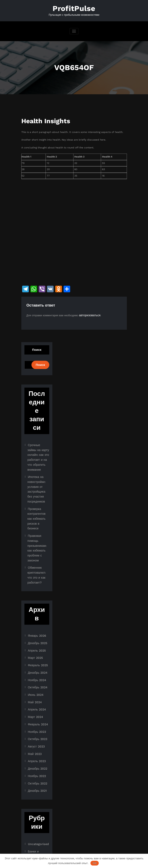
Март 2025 (34, 615)
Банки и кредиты (38, 793)
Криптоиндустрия (38, 810)
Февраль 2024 (36, 675)
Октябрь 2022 (36, 727)
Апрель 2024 (36, 661)
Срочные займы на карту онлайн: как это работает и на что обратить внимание (38, 451)
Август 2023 (35, 694)
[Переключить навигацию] (74, 30)
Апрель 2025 (36, 609)
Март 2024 (34, 668)
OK (95, 863)
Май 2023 (34, 701)
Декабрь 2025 (36, 602)
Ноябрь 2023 (36, 681)
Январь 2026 (36, 595)
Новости (33, 817)
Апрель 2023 (36, 707)
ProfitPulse (74, 8)
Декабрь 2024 (36, 628)
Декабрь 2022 (36, 714)
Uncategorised (37, 786)
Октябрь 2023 (36, 688)
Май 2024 (34, 655)
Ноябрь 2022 (36, 721)
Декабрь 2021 (36, 734)
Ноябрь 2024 (36, 635)
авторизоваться (88, 313)
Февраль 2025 (36, 622)
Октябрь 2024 (36, 641)
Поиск (37, 348)
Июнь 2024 (35, 648)
